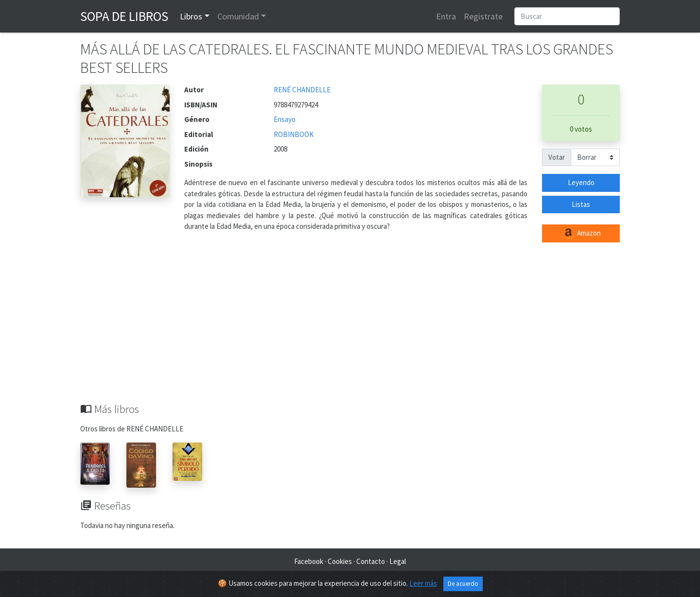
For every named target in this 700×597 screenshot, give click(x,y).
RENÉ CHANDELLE (302, 90)
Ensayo (285, 119)
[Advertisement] (350, 330)
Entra (446, 16)
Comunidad (238, 16)
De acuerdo (463, 584)
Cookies (340, 561)
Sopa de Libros (124, 16)
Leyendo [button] (581, 182)
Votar (557, 157)
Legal (398, 561)
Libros (191, 16)
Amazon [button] (581, 234)
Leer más (423, 583)
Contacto (371, 561)
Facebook (309, 561)
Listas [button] (581, 204)
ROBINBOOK (294, 134)
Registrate (483, 16)
